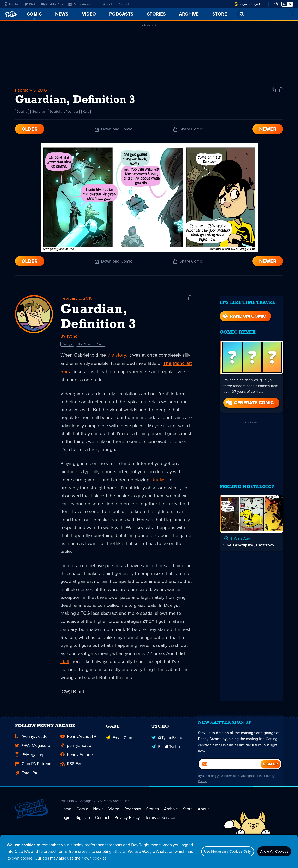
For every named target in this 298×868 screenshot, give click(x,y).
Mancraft (70, 377)
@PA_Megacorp (32, 769)
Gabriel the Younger (64, 115)
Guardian (38, 115)
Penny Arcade (77, 779)
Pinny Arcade (81, 4)
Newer (268, 133)
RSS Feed (73, 788)
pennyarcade (76, 769)
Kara (86, 115)
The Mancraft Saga (91, 350)
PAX (30, 4)
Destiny (22, 115)
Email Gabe (120, 760)
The (180, 369)
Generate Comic (249, 401)
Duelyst (67, 350)
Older (30, 133)
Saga (86, 377)
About (108, 4)
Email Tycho (166, 769)
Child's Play (52, 4)
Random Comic (244, 314)
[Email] (230, 793)
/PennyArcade (31, 760)
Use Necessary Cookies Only (217, 851)
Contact (123, 4)
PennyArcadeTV (78, 760)
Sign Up (257, 4)
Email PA (26, 797)
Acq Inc (12, 4)
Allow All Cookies (271, 851)
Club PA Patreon (33, 788)
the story (118, 361)
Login (243, 4)
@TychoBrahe (167, 760)
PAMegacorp (30, 779)
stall (85, 678)
